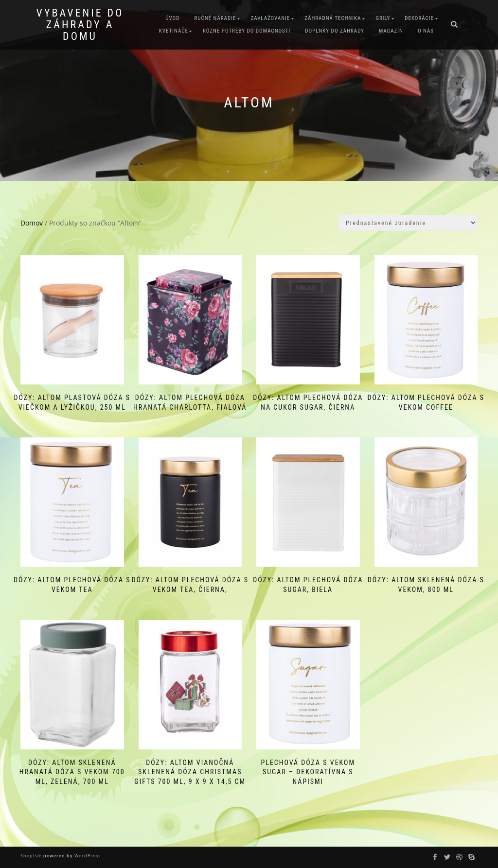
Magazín (391, 31)
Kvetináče (174, 31)
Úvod (172, 18)
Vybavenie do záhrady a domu (80, 25)
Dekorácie (419, 18)
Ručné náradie (215, 18)
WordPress (87, 856)
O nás (426, 31)
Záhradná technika (333, 18)
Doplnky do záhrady (335, 31)
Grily (383, 18)
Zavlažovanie (270, 18)
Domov (32, 223)
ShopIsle (32, 856)
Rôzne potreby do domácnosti (247, 31)
